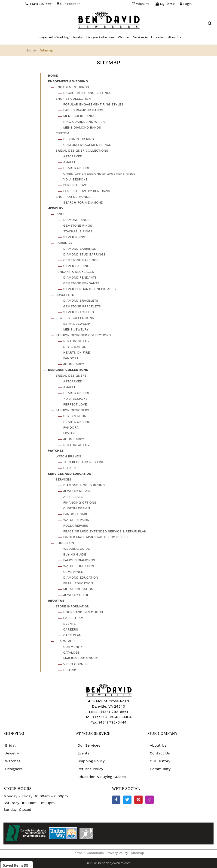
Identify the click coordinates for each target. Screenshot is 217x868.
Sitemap (138, 853)
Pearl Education (78, 583)
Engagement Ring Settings (87, 93)
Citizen (70, 468)
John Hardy (74, 364)
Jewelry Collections (75, 318)
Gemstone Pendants (81, 283)
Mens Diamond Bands (82, 127)
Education (65, 543)
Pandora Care (76, 514)
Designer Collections (68, 370)
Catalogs (72, 652)
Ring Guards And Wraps (85, 122)
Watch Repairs (76, 520)
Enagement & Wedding (68, 81)
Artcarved (73, 156)
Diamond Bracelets (81, 300)
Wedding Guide (77, 549)
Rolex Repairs (76, 526)
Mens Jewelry (76, 329)
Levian (69, 433)
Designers (14, 769)
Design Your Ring (79, 139)
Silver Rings (74, 237)
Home (31, 50)
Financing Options (80, 502)
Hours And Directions (83, 612)
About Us (56, 601)
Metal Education (78, 589)
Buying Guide (75, 554)
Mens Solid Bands (79, 116)
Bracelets (65, 295)
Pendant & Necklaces (75, 272)
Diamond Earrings (80, 249)
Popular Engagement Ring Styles (93, 104)
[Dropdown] (53, 37)
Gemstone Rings (78, 225)
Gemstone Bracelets (82, 306)
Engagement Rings (72, 87)
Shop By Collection (73, 99)
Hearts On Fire (77, 168)
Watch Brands (69, 456)
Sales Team (73, 618)
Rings (61, 214)
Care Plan (72, 635)
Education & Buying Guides (102, 777)
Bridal (10, 745)
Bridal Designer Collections (82, 150)
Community (73, 647)
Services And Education (70, 474)
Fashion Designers (72, 410)
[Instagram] (150, 800)
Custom (63, 133)
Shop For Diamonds (73, 197)
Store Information (73, 606)
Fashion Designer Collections (83, 335)
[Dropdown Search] (210, 24)
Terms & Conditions (88, 853)
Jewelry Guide (76, 595)
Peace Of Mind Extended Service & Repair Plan (105, 531)
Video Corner (75, 664)
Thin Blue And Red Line (84, 462)
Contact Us (160, 753)
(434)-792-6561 (114, 712)
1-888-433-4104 (117, 717)
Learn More (66, 641)
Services (64, 479)
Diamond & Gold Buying (84, 485)
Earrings (64, 243)
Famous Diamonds (79, 560)
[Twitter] (127, 800)
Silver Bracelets (79, 312)
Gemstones (73, 572)
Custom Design (77, 508)
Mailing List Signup (81, 658)
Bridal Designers (71, 375)
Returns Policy (90, 769)
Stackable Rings (78, 231)
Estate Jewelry (77, 324)
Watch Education (79, 566)
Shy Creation (75, 347)
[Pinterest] (138, 800)
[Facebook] (116, 800)
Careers (71, 629)
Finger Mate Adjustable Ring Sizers (96, 537)
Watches (56, 451)
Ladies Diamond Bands (83, 110)
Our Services (89, 745)
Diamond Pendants (80, 277)
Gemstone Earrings (81, 260)
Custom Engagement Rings (87, 145)
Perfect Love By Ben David (87, 191)
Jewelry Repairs (78, 491)
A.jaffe (70, 162)
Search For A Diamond (83, 202)
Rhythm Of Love (78, 341)
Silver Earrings (77, 266)
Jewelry (56, 208)
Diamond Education (81, 577)
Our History (160, 761)
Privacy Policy (117, 853)
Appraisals (73, 497)
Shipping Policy (91, 761)
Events (70, 624)
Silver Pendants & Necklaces (90, 289)
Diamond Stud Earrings (84, 254)
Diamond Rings (76, 220)
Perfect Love (75, 185)
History (70, 670)
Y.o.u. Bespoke (75, 179)
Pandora (71, 358)
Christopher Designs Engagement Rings (99, 174)
